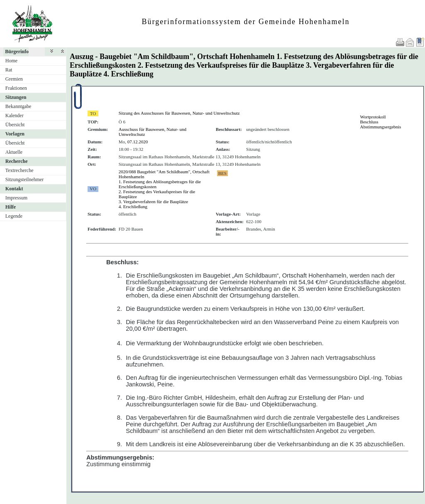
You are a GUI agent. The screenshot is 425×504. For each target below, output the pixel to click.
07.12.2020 (138, 142)
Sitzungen (16, 97)
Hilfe (11, 207)
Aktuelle (14, 152)
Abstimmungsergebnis (381, 127)
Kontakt (14, 189)
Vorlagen (15, 134)
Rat (9, 70)
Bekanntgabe (18, 106)
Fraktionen (16, 88)
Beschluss (369, 122)
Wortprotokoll (373, 117)
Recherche (17, 161)
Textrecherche (20, 170)
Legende (14, 216)
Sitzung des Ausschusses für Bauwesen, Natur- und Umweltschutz (179, 113)
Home (11, 61)
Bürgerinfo (17, 52)
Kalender (15, 116)
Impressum (16, 198)
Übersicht (15, 125)
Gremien (14, 79)
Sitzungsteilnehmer (25, 179)
